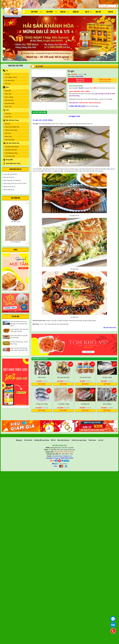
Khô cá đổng (107, 404)
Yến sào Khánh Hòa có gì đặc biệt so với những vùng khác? (19, 324)
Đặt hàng (80, 80)
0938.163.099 (105, 80)
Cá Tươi (40, 67)
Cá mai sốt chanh (85, 377)
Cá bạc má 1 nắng (42, 404)
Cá (36, 67)
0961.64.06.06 (93, 103)
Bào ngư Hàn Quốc (63, 377)
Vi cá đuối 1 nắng (63, 404)
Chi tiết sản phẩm (39, 112)
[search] (117, 6)
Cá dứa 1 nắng (107, 377)
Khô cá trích (42, 377)
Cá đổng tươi (85, 404)
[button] (28, 203)
